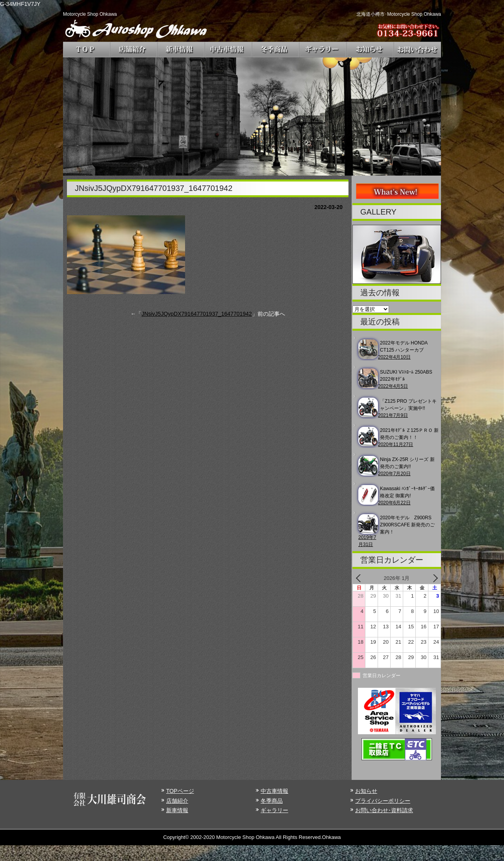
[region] (252, 117)
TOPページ (180, 791)
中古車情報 (274, 791)
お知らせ (366, 791)
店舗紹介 (177, 801)
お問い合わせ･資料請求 (384, 810)
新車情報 (177, 810)
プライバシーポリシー (383, 801)
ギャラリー (274, 810)
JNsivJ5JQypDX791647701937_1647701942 (196, 314)
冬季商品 (272, 801)
